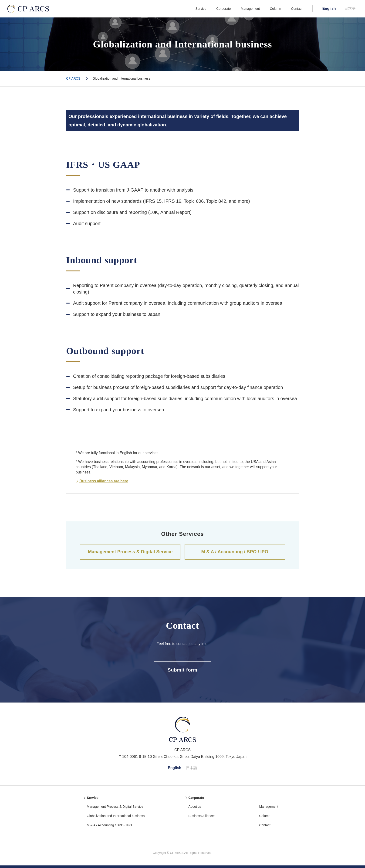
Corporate (223, 9)
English (329, 8)
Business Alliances (202, 816)
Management (250, 9)
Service (201, 9)
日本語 (350, 8)
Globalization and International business (116, 816)
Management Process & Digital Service (130, 552)
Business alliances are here (104, 481)
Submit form (183, 670)
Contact (297, 9)
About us (195, 807)
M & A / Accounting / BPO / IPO (235, 552)
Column (275, 9)
